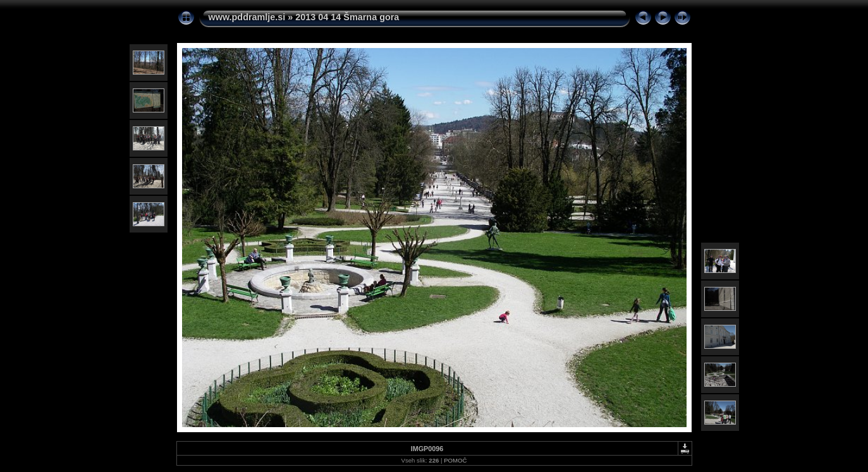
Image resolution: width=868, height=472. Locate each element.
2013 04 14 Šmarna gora (347, 17)
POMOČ (455, 460)
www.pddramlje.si (247, 17)
